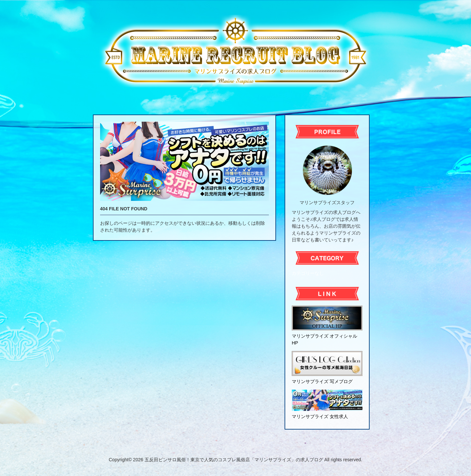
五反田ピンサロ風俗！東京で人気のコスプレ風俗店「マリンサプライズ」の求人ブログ (234, 460)
